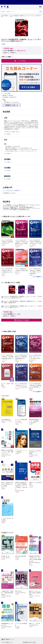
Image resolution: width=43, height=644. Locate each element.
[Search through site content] (19, 12)
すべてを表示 (37, 277)
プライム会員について (7, 642)
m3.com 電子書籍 (4, 16)
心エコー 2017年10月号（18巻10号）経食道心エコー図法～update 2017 (20, 302)
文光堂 (4, 44)
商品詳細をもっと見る (11, 105)
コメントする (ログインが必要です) (12, 191)
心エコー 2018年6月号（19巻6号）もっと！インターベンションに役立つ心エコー (20, 297)
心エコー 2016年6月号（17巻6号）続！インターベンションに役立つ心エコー (20, 307)
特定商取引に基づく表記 (29, 642)
